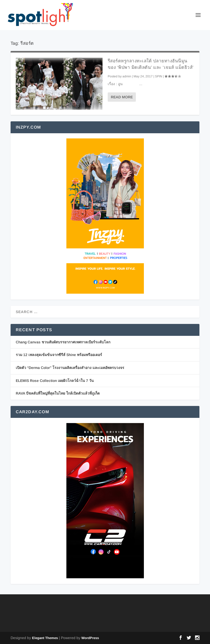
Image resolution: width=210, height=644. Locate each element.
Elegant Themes (45, 638)
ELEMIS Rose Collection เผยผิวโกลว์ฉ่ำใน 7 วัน (55, 381)
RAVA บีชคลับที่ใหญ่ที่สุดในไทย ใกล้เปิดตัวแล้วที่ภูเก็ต (58, 393)
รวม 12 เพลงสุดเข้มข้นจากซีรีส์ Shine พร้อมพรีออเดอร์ (59, 355)
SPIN (159, 76)
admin (127, 76)
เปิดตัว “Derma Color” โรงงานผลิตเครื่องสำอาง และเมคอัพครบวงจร (70, 368)
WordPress (90, 638)
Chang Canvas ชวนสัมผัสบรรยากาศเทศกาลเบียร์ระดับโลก (63, 342)
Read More (122, 97)
